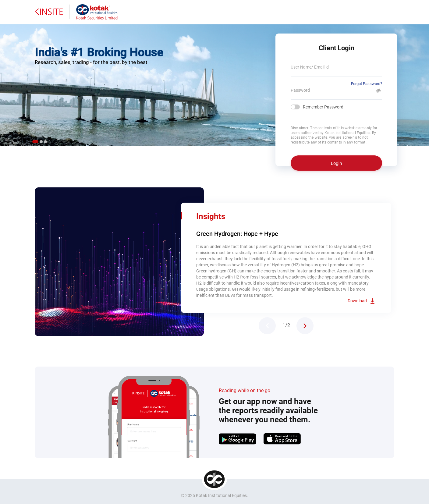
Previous (267, 326)
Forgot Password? (367, 84)
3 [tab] (45, 142)
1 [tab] (35, 142)
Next (305, 326)
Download (357, 301)
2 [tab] (41, 142)
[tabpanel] (214, 82)
